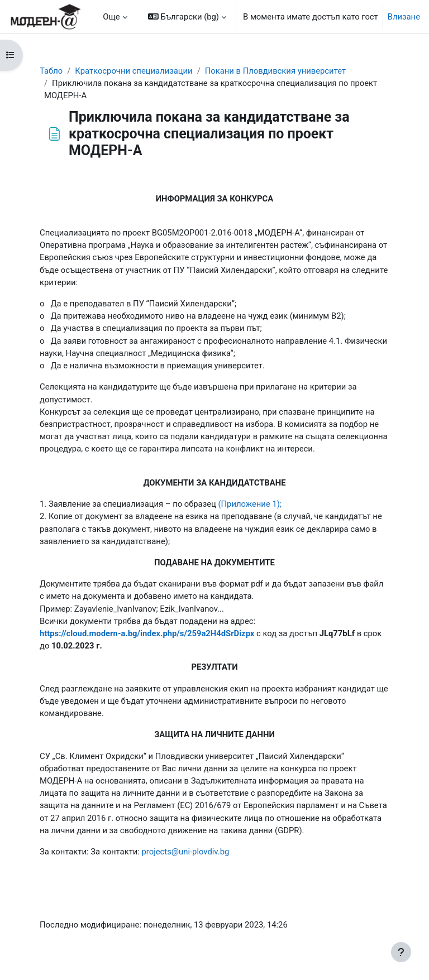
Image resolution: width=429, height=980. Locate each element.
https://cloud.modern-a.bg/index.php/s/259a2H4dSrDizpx (147, 633)
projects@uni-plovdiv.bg (186, 852)
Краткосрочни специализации (134, 71)
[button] (187, 17)
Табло (51, 71)
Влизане (404, 17)
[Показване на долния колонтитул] (401, 952)
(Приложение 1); (250, 504)
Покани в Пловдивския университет (275, 71)
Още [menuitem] (111, 17)
